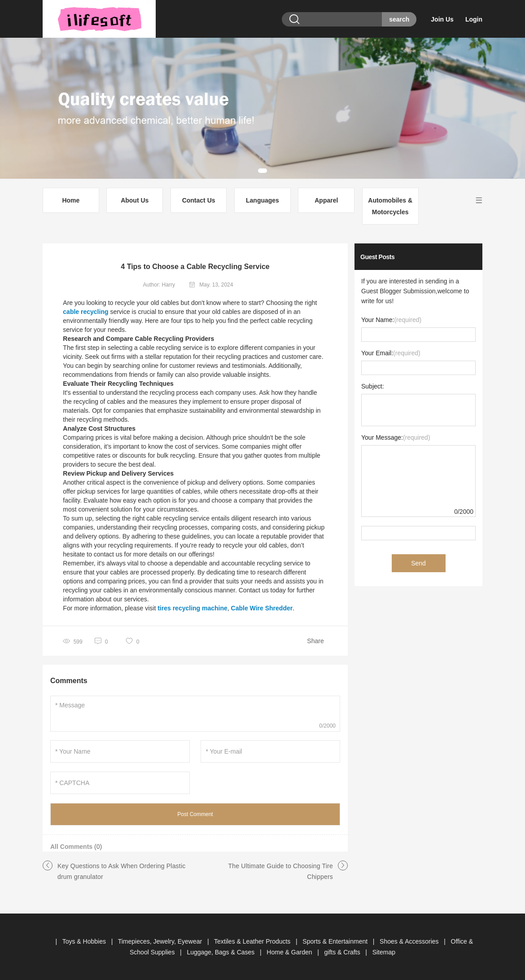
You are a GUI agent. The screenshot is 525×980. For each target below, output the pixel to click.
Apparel (326, 200)
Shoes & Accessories (410, 941)
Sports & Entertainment (336, 941)
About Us (135, 200)
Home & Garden (290, 952)
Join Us (442, 19)
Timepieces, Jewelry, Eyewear (161, 941)
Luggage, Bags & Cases (221, 952)
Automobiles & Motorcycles (390, 206)
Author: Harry (159, 285)
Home (71, 200)
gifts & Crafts (343, 952)
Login (474, 19)
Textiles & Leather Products (253, 941)
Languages (262, 200)
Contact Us (199, 200)
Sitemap (384, 952)
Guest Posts (377, 257)
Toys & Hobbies (85, 941)
